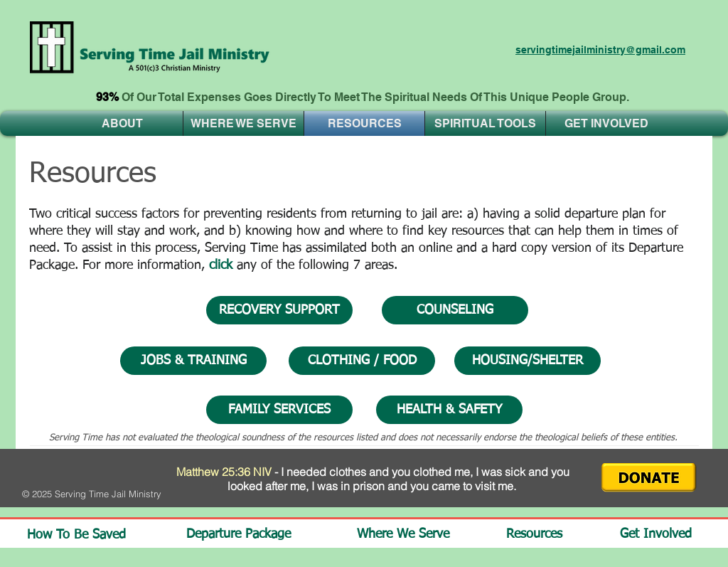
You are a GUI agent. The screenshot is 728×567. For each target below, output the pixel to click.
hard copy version (544, 248)
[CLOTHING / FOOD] (362, 361)
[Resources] (544, 534)
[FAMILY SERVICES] (279, 410)
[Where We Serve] (411, 534)
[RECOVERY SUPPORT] (279, 310)
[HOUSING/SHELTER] (528, 361)
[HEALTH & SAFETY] (449, 410)
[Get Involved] (661, 534)
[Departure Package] (248, 534)
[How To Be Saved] (76, 535)
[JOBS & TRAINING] (193, 361)
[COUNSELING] (455, 310)
